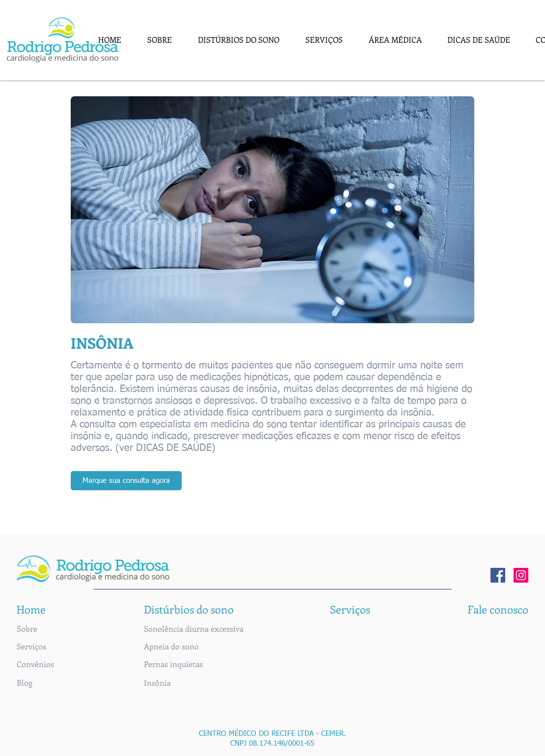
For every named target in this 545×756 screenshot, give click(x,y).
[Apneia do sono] (171, 646)
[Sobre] (32, 629)
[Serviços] (32, 646)
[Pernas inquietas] (173, 664)
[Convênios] (35, 664)
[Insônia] (157, 683)
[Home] (32, 609)
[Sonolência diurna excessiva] (194, 629)
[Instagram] (521, 575)
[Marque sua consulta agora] (126, 481)
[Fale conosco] (498, 609)
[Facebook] (498, 575)
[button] (239, 40)
